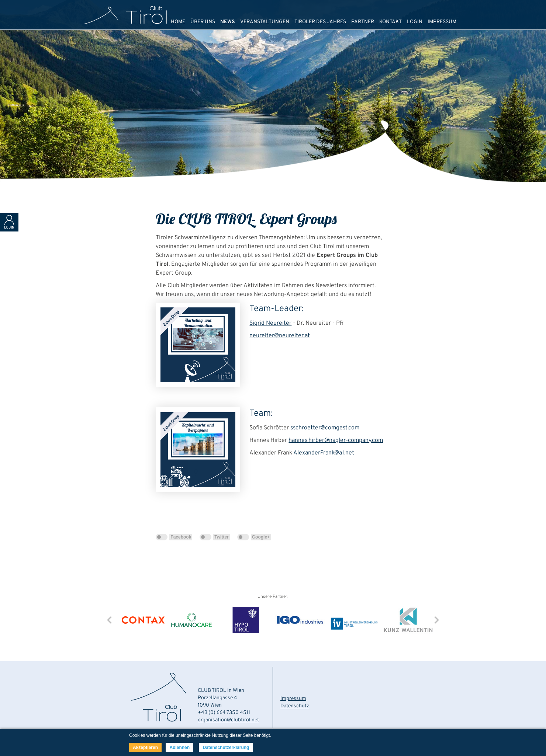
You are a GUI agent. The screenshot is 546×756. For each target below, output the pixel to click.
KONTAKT (391, 22)
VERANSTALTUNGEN (265, 22)
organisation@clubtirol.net (228, 720)
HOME (178, 22)
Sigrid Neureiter (270, 323)
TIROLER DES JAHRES (320, 22)
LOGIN (415, 22)
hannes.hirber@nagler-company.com (336, 440)
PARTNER (363, 22)
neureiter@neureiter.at (280, 336)
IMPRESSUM (442, 22)
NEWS (228, 22)
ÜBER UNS (203, 22)
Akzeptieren (145, 748)
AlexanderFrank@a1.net (324, 453)
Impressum (293, 699)
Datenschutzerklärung (226, 748)
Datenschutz (295, 706)
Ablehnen (179, 748)
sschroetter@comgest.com (325, 428)
